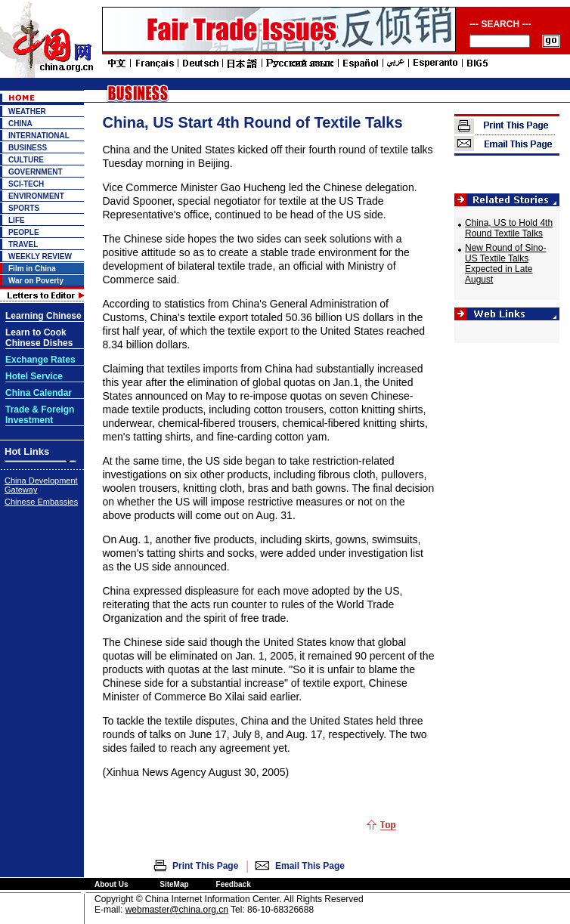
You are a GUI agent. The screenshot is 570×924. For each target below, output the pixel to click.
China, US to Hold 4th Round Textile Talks (509, 228)
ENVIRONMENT (36, 196)
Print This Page (205, 866)
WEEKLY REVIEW (40, 256)
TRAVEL (23, 244)
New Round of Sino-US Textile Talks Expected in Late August (505, 264)
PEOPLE (24, 232)
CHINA (20, 124)
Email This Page (310, 866)
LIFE (17, 220)
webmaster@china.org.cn (177, 910)
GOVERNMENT (36, 172)
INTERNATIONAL (39, 136)
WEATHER (27, 111)
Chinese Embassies (41, 502)
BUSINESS (28, 148)
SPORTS (24, 208)
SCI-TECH (26, 184)
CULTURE (26, 160)
